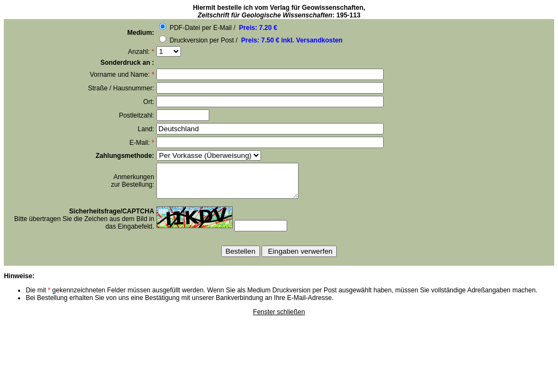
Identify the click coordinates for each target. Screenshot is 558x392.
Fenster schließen (279, 318)
